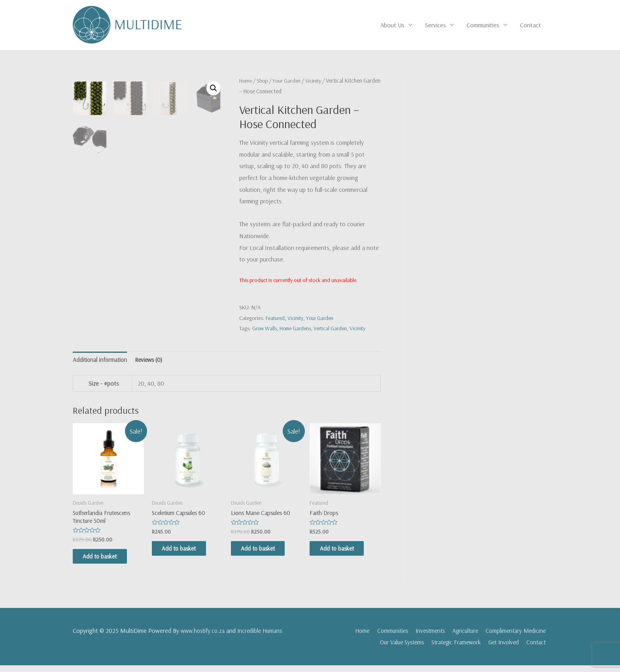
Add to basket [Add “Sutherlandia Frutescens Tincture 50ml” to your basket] (107, 562)
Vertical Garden (334, 329)
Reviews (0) (153, 363)
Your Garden (289, 81)
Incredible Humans (264, 637)
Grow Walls (265, 329)
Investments (424, 637)
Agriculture (462, 637)
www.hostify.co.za (204, 637)
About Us (392, 25)
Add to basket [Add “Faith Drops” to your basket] (344, 554)
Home (246, 81)
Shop (264, 81)
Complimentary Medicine (516, 637)
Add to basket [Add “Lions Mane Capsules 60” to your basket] (265, 554)
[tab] (101, 364)
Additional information (101, 363)
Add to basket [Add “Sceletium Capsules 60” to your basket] (186, 554)
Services (436, 25)
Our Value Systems (392, 649)
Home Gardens (297, 329)
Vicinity (317, 81)
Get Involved (502, 649)
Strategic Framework (451, 649)
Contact (530, 25)
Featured (275, 318)
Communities (483, 25)
